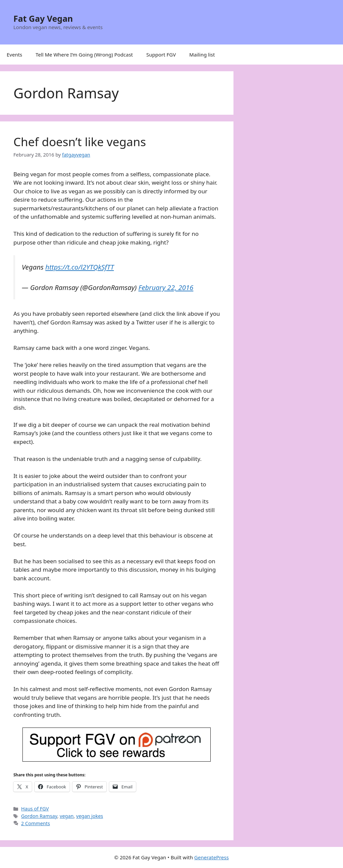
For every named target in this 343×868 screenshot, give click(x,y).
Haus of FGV (35, 809)
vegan (66, 816)
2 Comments (36, 823)
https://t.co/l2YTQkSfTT (80, 267)
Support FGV (161, 55)
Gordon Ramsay (39, 816)
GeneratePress (212, 857)
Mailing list (202, 55)
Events (14, 55)
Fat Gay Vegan (43, 18)
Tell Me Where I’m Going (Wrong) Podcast (84, 55)
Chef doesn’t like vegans (80, 142)
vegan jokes (89, 816)
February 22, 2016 (166, 287)
